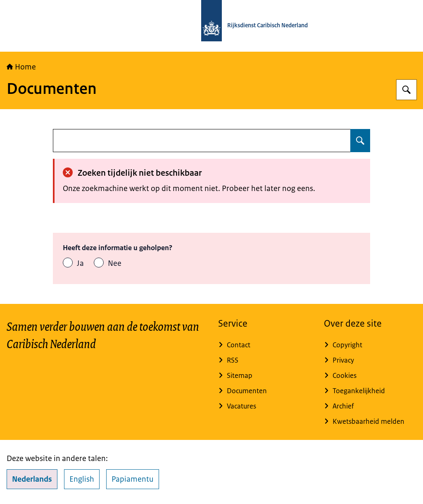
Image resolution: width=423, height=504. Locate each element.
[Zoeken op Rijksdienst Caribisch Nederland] (406, 90)
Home (21, 67)
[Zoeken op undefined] (360, 141)
